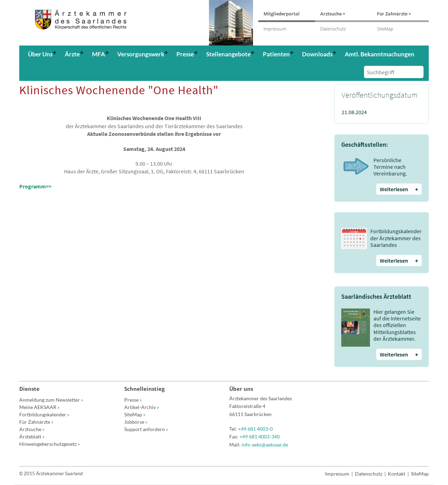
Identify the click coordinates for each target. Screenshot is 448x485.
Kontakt (397, 474)
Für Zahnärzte (36, 422)
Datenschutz (333, 29)
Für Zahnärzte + (394, 14)
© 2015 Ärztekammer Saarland (51, 473)
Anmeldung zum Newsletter (51, 400)
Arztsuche (32, 429)
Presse (133, 400)
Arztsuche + (333, 14)
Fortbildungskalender (44, 414)
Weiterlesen (399, 189)
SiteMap (385, 29)
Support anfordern (146, 429)
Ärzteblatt (32, 436)
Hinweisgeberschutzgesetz (50, 444)
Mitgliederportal (282, 14)
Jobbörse (136, 422)
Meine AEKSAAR (39, 407)
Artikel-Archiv (142, 407)
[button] (43, 54)
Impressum (275, 29)
